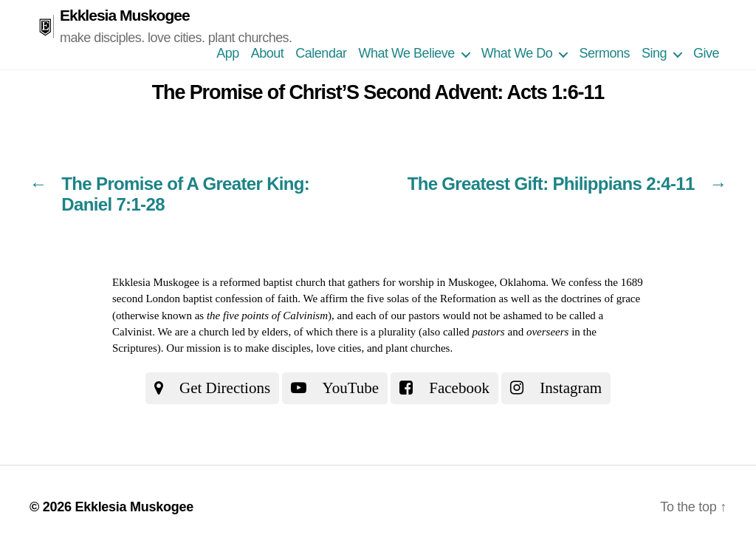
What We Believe (406, 53)
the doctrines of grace (593, 299)
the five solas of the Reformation (423, 299)
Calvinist (132, 332)
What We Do (517, 53)
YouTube (335, 388)
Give (706, 53)
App (228, 53)
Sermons (604, 53)
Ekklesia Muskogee (125, 15)
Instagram (556, 388)
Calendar (321, 53)
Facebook (444, 388)
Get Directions (212, 388)
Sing (654, 53)
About (268, 53)
